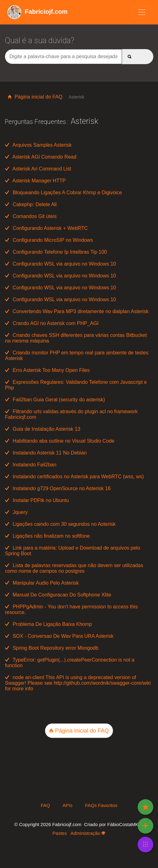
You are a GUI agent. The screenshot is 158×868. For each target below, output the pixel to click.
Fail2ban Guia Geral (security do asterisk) (55, 400)
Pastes (60, 833)
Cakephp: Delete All (31, 204)
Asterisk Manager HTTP (35, 181)
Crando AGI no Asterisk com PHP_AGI (52, 323)
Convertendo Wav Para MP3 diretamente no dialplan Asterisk (77, 311)
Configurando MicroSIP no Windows (49, 240)
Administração (88, 833)
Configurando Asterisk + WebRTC (46, 228)
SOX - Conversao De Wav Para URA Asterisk (59, 636)
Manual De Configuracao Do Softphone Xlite (58, 595)
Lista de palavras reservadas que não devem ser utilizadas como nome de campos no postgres (74, 568)
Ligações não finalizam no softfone (47, 536)
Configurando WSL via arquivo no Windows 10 (61, 264)
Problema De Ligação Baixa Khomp (48, 624)
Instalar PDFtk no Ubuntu (37, 500)
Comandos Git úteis (31, 216)
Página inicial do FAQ (35, 97)
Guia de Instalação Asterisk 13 (43, 429)
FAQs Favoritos (101, 805)
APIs (68, 805)
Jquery (16, 512)
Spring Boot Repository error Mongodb (52, 648)
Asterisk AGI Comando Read (41, 157)
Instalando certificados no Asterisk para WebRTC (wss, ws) (74, 477)
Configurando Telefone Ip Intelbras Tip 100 (56, 252)
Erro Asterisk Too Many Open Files (47, 370)
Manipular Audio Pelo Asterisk (42, 583)
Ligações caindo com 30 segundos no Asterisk (60, 524)
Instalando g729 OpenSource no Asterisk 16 (58, 488)
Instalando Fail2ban (31, 465)
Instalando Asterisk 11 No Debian (46, 453)
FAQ (45, 805)
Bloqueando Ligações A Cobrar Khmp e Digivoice (64, 193)
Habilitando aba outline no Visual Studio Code (60, 441)
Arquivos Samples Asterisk (38, 145)
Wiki (44, 12)
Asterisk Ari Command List (38, 169)
